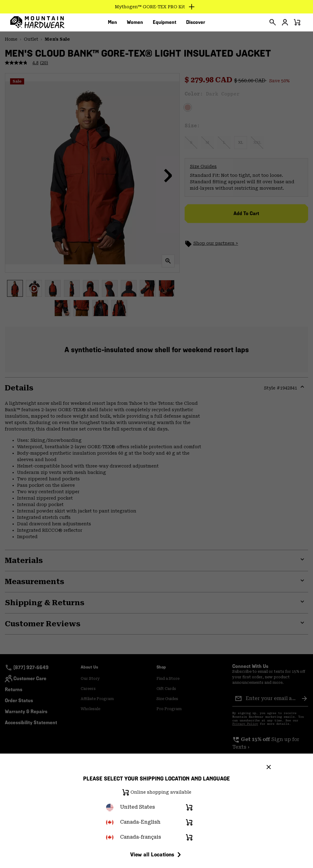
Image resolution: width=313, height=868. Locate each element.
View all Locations (156, 855)
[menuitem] (112, 24)
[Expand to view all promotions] (157, 7)
